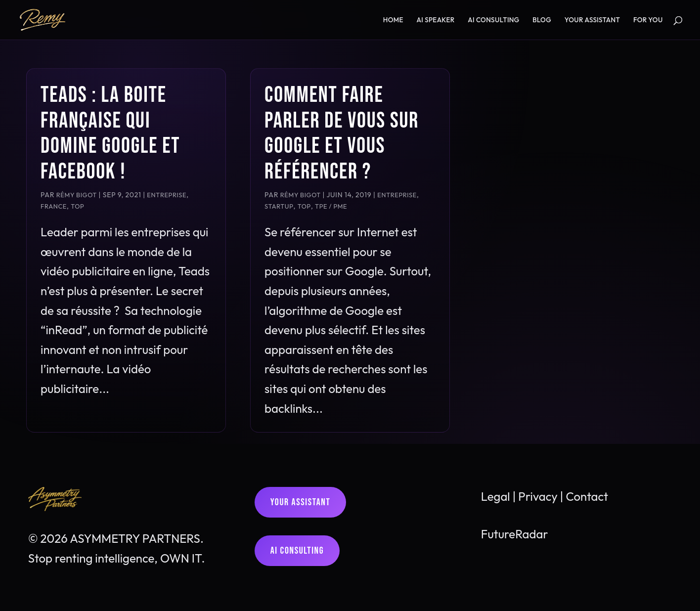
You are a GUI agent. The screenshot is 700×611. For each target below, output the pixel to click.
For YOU (648, 20)
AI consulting (493, 20)
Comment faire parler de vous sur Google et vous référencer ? (342, 133)
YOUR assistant (592, 20)
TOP (77, 206)
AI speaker (436, 20)
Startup (279, 206)
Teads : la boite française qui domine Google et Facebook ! (110, 133)
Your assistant (301, 502)
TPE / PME (331, 206)
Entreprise (167, 195)
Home (393, 20)
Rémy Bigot (77, 195)
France (54, 206)
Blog (542, 20)
